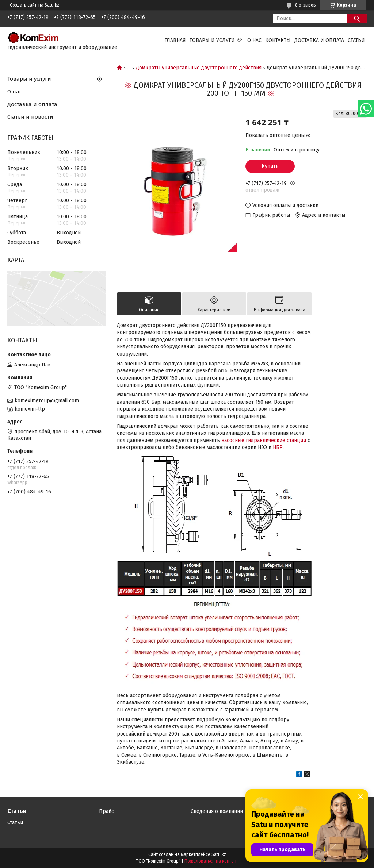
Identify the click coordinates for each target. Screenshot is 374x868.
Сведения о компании (217, 811)
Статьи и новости (30, 117)
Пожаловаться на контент (211, 861)
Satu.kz (219, 854)
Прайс (106, 811)
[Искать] (357, 18)
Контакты (278, 40)
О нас (254, 40)
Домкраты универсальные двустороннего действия (199, 68)
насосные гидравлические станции (264, 440)
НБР (278, 447)
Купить (270, 166)
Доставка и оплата (319, 40)
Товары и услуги (212, 40)
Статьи (356, 40)
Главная (175, 40)
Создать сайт (23, 5)
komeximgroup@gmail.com (47, 401)
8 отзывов (306, 5)
